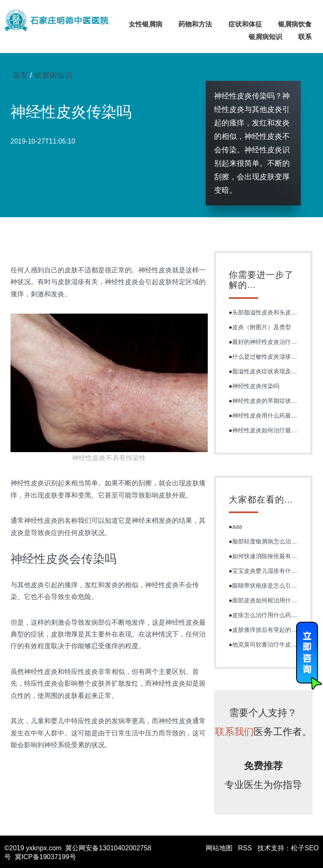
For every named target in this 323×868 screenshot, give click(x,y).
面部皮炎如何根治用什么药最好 (273, 600)
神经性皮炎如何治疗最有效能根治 (276, 430)
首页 (20, 75)
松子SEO (305, 848)
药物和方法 (195, 24)
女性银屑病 (146, 24)
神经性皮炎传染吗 (256, 386)
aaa (237, 527)
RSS (245, 848)
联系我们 (234, 732)
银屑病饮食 (295, 24)
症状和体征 (245, 24)
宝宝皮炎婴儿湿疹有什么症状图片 (276, 571)
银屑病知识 (265, 37)
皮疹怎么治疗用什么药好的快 (270, 615)
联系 (305, 37)
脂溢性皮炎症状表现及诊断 (267, 371)
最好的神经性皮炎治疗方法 (267, 342)
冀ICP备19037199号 (45, 857)
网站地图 (219, 848)
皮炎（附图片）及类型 (262, 327)
